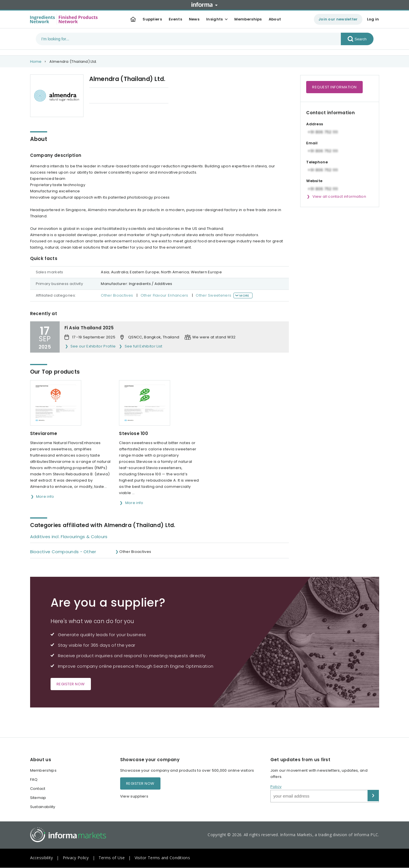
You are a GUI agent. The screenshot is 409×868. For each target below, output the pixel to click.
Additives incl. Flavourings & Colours (69, 537)
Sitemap (38, 798)
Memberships (248, 19)
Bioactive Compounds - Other (63, 552)
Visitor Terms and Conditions (162, 858)
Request (334, 87)
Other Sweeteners (213, 295)
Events (175, 19)
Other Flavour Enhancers (164, 295)
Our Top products (106, 96)
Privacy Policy (76, 858)
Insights (214, 19)
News (194, 19)
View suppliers (134, 796)
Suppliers (152, 19)
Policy (276, 787)
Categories (146, 96)
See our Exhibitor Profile (93, 346)
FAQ (34, 779)
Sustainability (43, 807)
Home (36, 62)
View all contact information (339, 196)
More (244, 295)
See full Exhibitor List (144, 346)
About (275, 19)
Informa (204, 5)
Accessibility (42, 858)
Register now (71, 684)
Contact (38, 789)
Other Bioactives (117, 295)
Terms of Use (112, 858)
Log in (373, 19)
